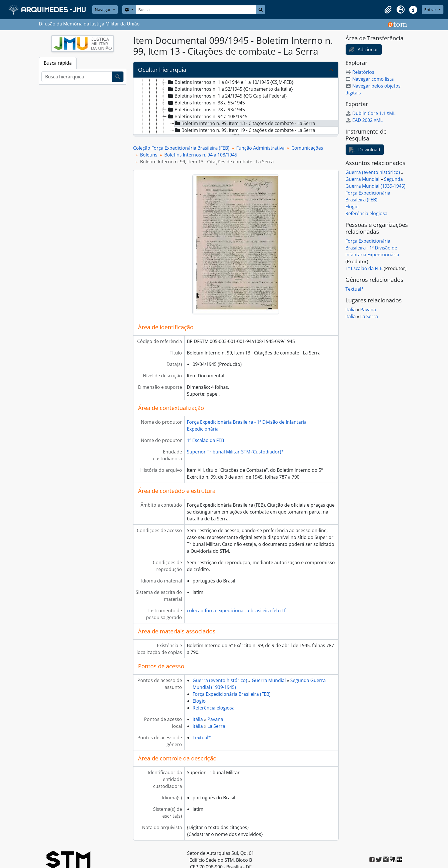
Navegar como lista (370, 79)
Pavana (215, 719)
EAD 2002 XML (364, 120)
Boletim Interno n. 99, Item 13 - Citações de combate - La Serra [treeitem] (245, 123)
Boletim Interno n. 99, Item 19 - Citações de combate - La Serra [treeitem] (245, 130)
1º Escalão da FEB (205, 440)
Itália (198, 719)
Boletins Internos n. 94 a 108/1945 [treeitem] (207, 116)
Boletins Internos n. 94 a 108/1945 (201, 155)
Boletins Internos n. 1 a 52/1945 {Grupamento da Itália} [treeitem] (230, 89)
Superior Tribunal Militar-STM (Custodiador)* (235, 452)
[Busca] (196, 10)
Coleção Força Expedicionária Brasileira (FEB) (181, 148)
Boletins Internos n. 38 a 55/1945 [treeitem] (206, 103)
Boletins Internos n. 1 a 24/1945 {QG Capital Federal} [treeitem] (227, 96)
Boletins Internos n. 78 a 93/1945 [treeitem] (206, 110)
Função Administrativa (260, 148)
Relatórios (360, 72)
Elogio (199, 701)
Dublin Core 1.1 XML (370, 113)
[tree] (236, 106)
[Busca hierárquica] (77, 77)
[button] (388, 10)
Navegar (103, 10)
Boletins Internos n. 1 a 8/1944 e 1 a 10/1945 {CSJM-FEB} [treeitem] (230, 82)
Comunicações (307, 148)
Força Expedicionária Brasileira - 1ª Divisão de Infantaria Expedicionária (372, 248)
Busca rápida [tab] (58, 63)
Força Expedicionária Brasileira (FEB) (232, 694)
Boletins (149, 155)
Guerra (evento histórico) (220, 680)
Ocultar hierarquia (162, 70)
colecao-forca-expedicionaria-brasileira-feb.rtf (236, 611)
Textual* (202, 738)
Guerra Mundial (269, 680)
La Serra (216, 726)
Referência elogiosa (214, 708)
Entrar (431, 10)
